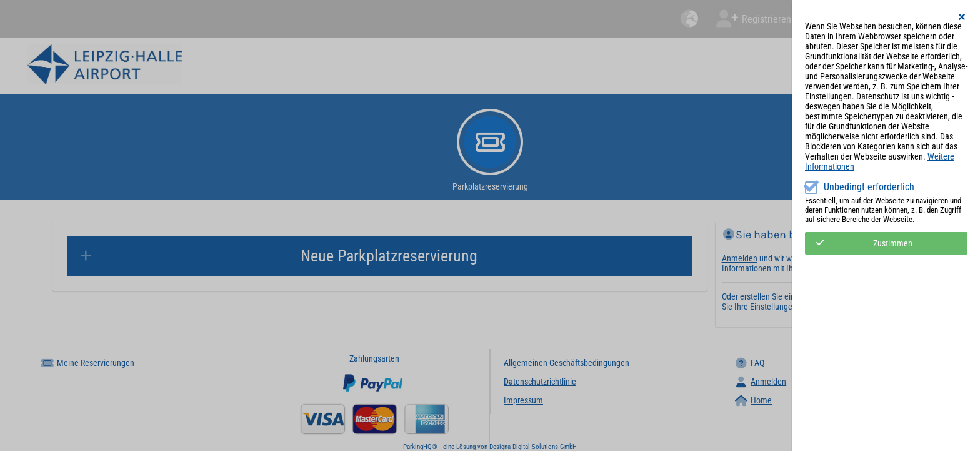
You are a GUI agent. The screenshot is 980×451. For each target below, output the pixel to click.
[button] (962, 17)
